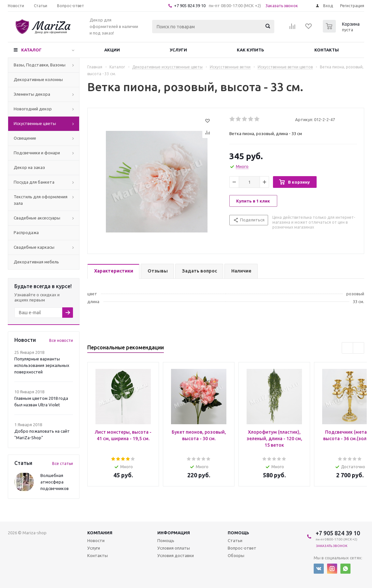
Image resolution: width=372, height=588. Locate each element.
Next (358, 348)
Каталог (31, 50)
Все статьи (63, 463)
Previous (347, 348)
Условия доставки (176, 555)
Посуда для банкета (34, 182)
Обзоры (236, 555)
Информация (174, 533)
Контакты (327, 50)
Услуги (178, 50)
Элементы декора (32, 94)
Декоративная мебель (36, 262)
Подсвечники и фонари (37, 153)
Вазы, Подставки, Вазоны (40, 65)
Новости (96, 540)
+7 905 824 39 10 (190, 6)
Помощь (238, 533)
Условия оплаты (174, 548)
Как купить (250, 50)
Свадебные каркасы (34, 247)
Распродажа (26, 232)
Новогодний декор (33, 109)
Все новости (61, 340)
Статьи (235, 540)
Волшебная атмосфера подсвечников (55, 482)
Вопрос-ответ (242, 548)
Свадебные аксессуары (37, 218)
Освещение (25, 138)
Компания (100, 533)
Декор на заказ (29, 167)
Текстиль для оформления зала (41, 200)
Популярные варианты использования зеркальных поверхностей (42, 365)
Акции (112, 50)
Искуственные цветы (35, 123)
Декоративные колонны (38, 79)
